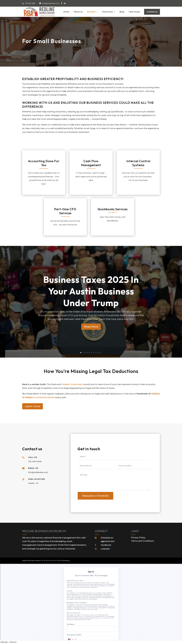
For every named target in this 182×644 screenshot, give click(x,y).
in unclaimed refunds (44, 397)
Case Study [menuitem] (134, 12)
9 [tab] (98, 353)
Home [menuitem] (66, 12)
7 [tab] (94, 353)
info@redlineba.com (51, 3)
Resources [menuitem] (108, 12)
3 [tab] (85, 353)
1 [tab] (81, 353)
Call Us (33, 457)
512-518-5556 (30, 3)
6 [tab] (92, 353)
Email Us (33, 468)
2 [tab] (83, 353)
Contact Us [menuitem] (152, 12)
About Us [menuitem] (78, 12)
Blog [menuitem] (122, 12)
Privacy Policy (138, 538)
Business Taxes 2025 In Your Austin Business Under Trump (91, 297)
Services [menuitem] (91, 12)
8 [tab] (96, 353)
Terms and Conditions (143, 541)
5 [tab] (89, 353)
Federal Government (72, 384)
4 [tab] (87, 353)
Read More (91, 332)
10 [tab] (100, 353)
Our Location (37, 479)
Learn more (33, 406)
